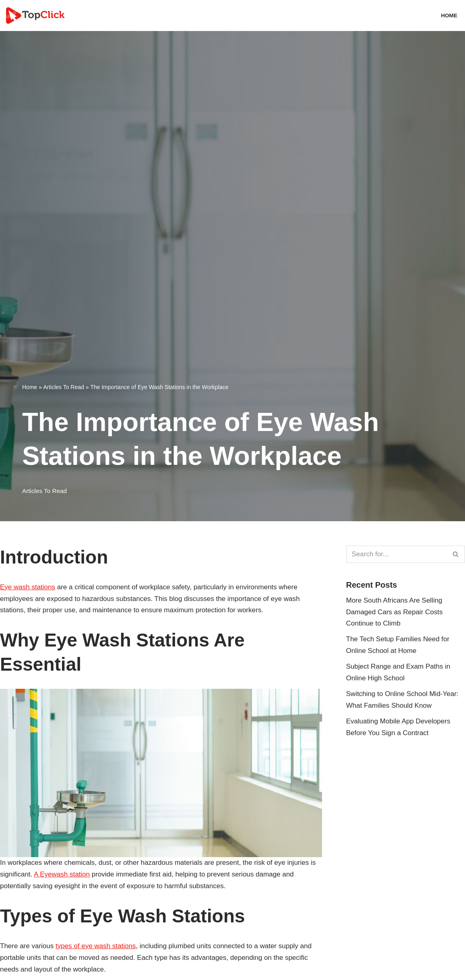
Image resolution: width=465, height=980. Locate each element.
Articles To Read (64, 387)
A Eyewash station (62, 874)
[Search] (397, 554)
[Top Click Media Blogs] (37, 16)
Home (449, 16)
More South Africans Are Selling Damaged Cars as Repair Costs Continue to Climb (395, 612)
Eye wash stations (28, 587)
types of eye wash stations (96, 946)
